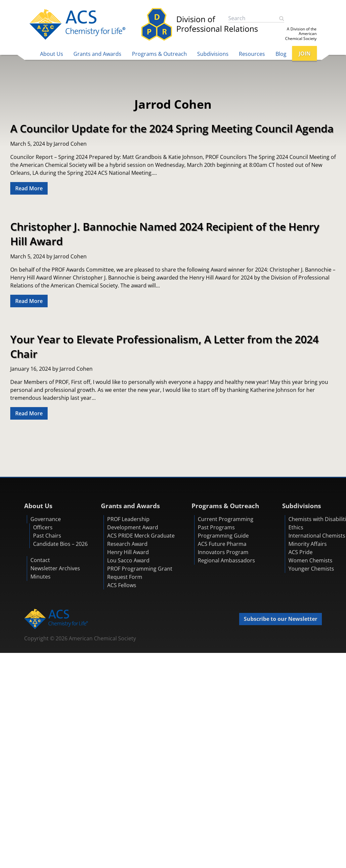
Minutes (41, 577)
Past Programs (216, 527)
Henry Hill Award (128, 552)
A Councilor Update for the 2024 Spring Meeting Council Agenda (172, 128)
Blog (281, 54)
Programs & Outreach (159, 54)
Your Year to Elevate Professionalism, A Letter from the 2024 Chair (164, 346)
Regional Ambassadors (226, 560)
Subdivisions (213, 54)
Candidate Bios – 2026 (60, 544)
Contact (40, 560)
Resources (252, 54)
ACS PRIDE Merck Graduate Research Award (141, 540)
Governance (46, 519)
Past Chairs (47, 536)
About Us (52, 54)
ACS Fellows (122, 585)
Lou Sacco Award (128, 560)
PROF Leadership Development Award (133, 523)
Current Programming (226, 519)
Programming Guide (223, 536)
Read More (29, 188)
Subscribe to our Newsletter (281, 619)
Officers (43, 527)
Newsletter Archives (55, 568)
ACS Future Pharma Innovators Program (223, 548)
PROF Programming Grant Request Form (140, 573)
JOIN (305, 54)
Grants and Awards (97, 54)
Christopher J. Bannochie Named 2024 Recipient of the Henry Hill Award (165, 234)
